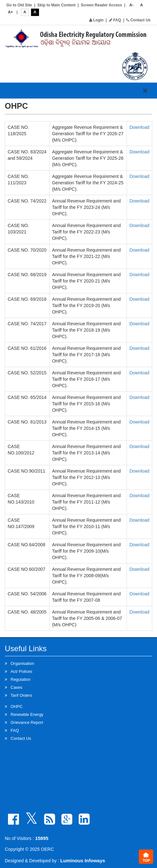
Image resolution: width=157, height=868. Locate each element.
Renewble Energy (27, 714)
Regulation (20, 679)
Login (96, 20)
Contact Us (138, 20)
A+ (11, 12)
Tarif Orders (21, 695)
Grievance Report (27, 722)
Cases (16, 687)
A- (132, 5)
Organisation (22, 663)
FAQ (115, 20)
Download (139, 127)
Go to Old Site (19, 5)
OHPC (17, 706)
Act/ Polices (21, 671)
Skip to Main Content (56, 5)
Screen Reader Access (102, 5)
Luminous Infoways (83, 861)
